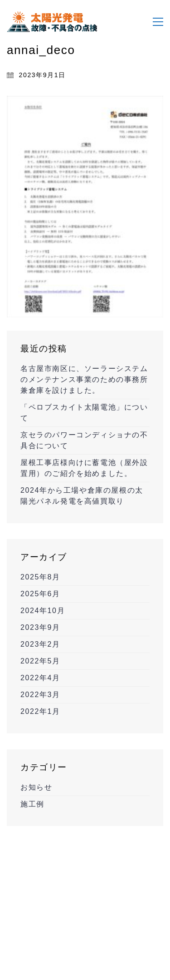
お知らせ (36, 787)
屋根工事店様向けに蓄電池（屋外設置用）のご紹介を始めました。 (84, 468)
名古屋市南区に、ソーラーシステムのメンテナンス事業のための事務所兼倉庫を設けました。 (84, 379)
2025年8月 (40, 577)
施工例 (32, 804)
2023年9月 (40, 627)
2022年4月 (40, 678)
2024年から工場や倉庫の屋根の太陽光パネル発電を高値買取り (82, 496)
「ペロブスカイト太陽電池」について (84, 413)
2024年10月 (43, 611)
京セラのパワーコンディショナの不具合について (84, 440)
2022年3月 (40, 695)
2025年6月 (40, 594)
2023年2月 (40, 644)
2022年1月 (40, 711)
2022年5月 (40, 661)
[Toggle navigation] (158, 22)
